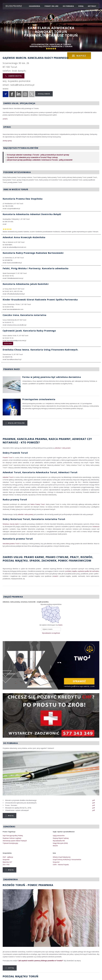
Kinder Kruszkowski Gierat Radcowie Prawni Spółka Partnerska (40, 300)
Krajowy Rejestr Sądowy (61, 838)
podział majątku (15, 560)
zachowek (49, 560)
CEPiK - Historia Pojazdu (61, 865)
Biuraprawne (14, 6)
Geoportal (6, 860)
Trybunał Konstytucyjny (10, 843)
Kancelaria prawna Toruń (18, 539)
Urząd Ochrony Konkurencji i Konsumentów (67, 860)
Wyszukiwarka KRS (59, 841)
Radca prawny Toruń (15, 499)
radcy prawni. (66, 448)
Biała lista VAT (7, 862)
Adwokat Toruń (8, 477)
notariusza (96, 526)
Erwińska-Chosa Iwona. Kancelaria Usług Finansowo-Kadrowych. (40, 350)
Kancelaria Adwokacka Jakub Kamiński (26, 284)
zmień (5, 119)
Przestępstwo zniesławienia (39, 399)
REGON (55, 846)
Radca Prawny (60, 439)
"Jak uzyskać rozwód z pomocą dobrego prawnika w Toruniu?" (41, 961)
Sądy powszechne (59, 836)
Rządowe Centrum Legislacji (12, 838)
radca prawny (29, 514)
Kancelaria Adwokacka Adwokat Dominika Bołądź (32, 214)
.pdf (93, 800)
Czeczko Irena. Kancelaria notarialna (25, 315)
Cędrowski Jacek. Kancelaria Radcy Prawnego (29, 331)
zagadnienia (35, 6)
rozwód (86, 557)
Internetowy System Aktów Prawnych (15, 841)
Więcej (11, 816)
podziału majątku (71, 571)
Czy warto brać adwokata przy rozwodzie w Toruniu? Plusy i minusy (32, 157)
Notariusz (10, 442)
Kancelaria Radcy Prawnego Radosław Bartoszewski (33, 253)
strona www (8, 343)
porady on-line (51, 6)
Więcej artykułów (16, 423)
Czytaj (11, 968)
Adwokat (79, 439)
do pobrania (68, 6)
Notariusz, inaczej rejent (11, 524)
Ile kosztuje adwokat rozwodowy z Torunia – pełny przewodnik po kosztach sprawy (38, 155)
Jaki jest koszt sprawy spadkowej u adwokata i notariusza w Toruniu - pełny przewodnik (40, 160)
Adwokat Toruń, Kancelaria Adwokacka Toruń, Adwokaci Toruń (40, 472)
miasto (60, 625)
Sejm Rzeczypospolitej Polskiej (13, 836)
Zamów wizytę (15, 76)
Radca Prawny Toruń (38, 504)
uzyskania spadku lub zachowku (88, 571)
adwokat (21, 514)
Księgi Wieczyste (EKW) (60, 843)
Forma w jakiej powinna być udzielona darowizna (52, 377)
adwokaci (58, 448)
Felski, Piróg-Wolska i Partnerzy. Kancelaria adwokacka (36, 268)
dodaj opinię (7, 141)
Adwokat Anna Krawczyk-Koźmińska (24, 237)
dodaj (81, 6)
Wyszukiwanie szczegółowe (51, 633)
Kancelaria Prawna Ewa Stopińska (23, 199)
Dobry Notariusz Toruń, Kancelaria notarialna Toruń (34, 519)
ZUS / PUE (6, 865)
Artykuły (92, 6)
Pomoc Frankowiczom (75, 560)
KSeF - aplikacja (8, 857)
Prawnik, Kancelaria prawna (25, 439)
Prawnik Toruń (8, 458)
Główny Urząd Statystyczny (62, 857)
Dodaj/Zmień (44, 94)
